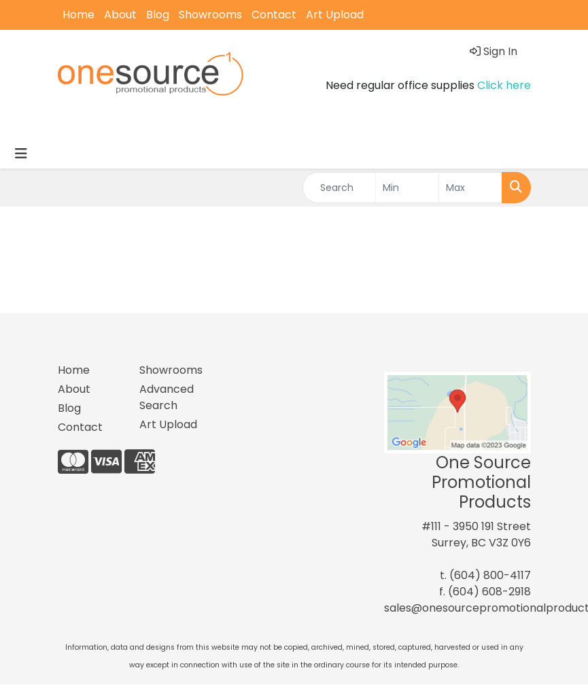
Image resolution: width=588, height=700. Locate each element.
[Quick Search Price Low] (407, 188)
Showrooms (210, 15)
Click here (504, 85)
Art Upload (335, 15)
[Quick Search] (340, 188)
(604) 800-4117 (490, 575)
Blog (158, 15)
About (120, 15)
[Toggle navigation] (21, 154)
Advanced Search (167, 397)
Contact (274, 15)
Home (79, 15)
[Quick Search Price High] (470, 188)
